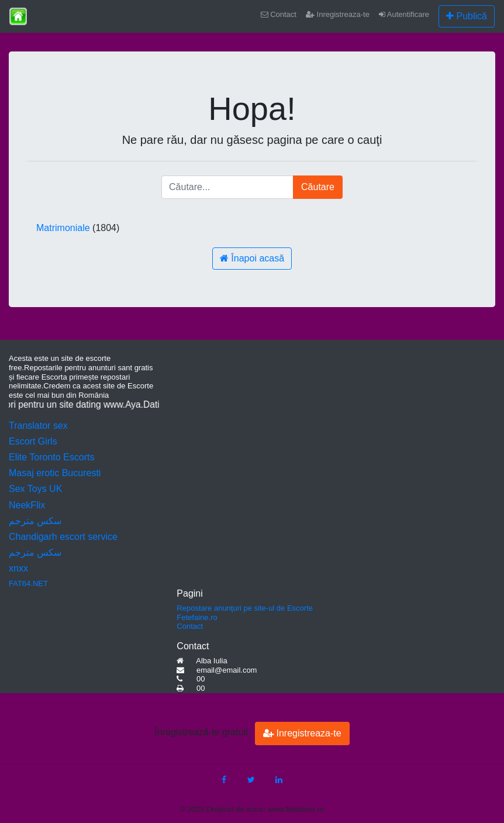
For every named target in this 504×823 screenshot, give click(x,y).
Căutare (318, 187)
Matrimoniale (63, 228)
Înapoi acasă (252, 258)
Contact (279, 14)
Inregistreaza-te (338, 14)
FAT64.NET (28, 583)
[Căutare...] (227, 187)
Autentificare (404, 14)
